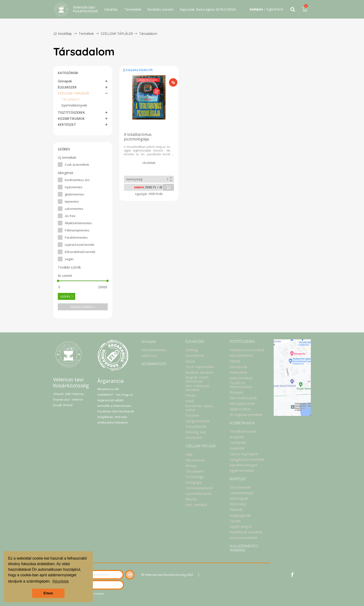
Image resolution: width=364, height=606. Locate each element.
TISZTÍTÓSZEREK (71, 112)
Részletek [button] (61, 581)
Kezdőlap (62, 34)
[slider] (58, 281)
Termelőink (133, 9)
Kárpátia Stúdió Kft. (140, 70)
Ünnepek (65, 81)
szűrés (67, 296)
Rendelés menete (161, 9)
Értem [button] (48, 593)
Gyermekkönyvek (74, 105)
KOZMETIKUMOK (71, 118)
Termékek (86, 34)
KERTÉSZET (67, 125)
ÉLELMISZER (67, 87)
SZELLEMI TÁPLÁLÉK (117, 34)
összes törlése (83, 307)
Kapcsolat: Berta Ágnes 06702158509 (208, 9)
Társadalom (148, 34)
